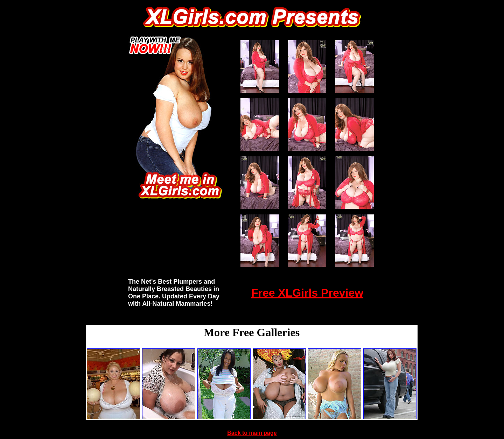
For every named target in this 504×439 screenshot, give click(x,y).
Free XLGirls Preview (307, 293)
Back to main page (252, 433)
